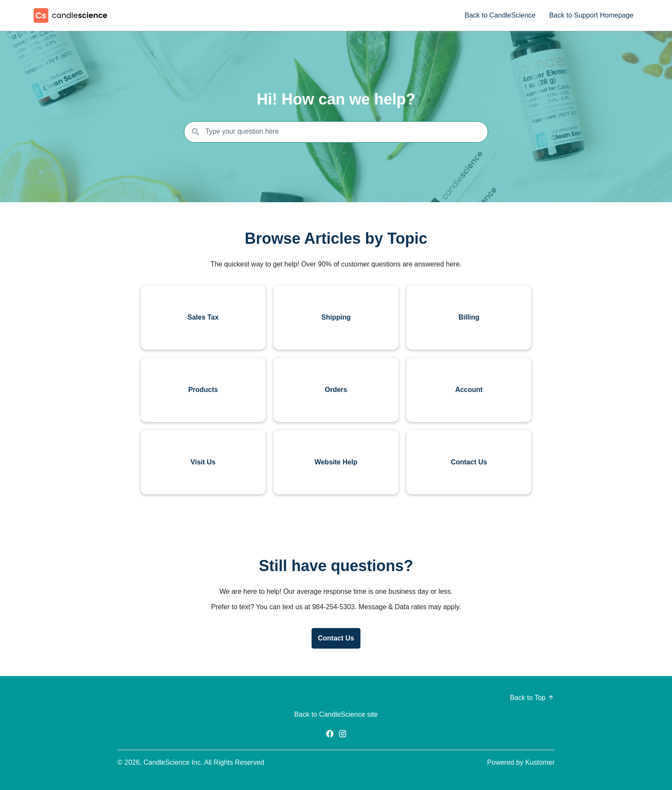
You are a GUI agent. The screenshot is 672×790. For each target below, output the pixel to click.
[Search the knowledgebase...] (336, 132)
